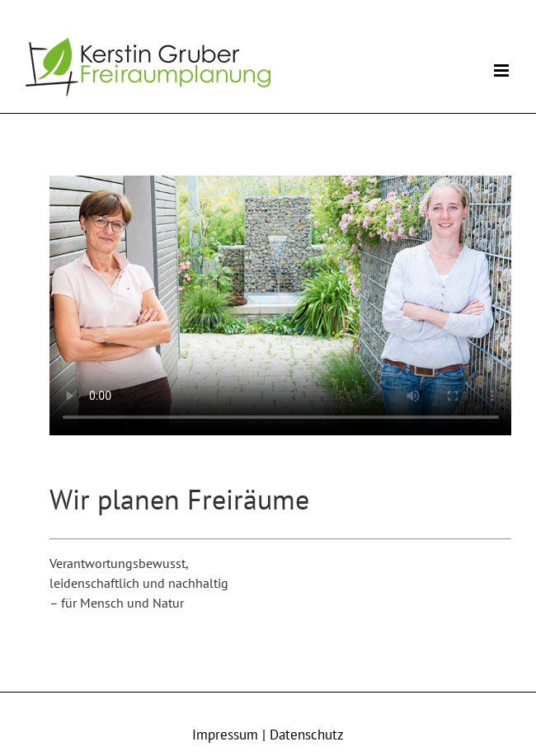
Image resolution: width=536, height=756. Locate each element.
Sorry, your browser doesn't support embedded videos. (281, 305)
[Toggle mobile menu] (503, 70)
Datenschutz (307, 735)
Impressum (225, 735)
